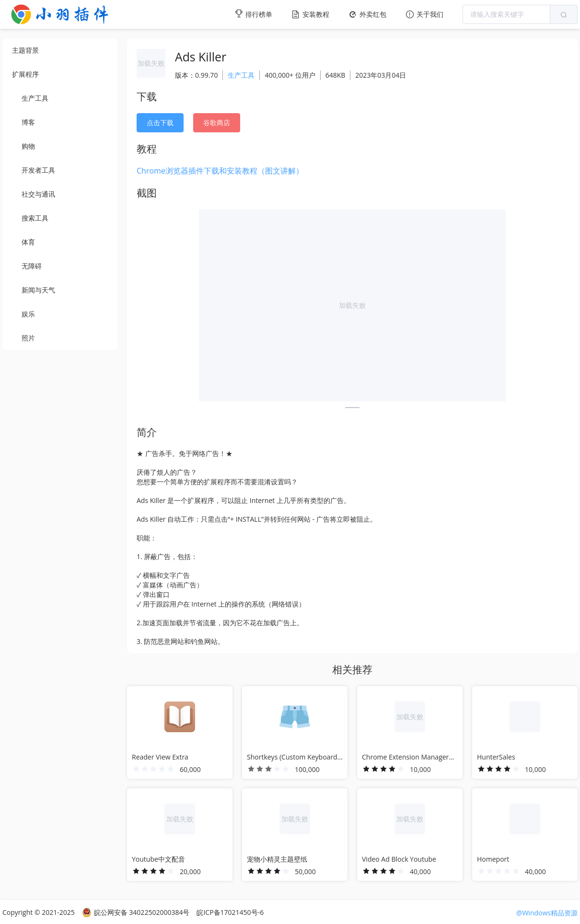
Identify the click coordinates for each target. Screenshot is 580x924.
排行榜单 (253, 14)
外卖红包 (367, 14)
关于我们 (424, 14)
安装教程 (310, 14)
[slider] (153, 769)
